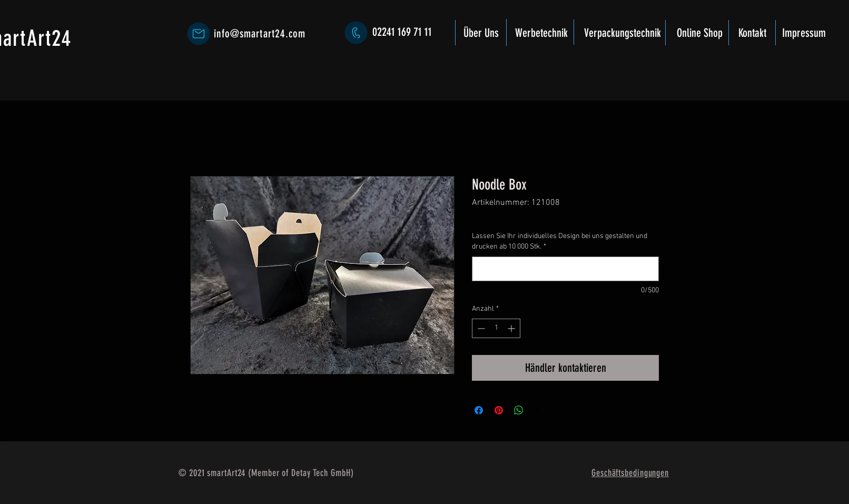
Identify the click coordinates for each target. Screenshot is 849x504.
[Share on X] (539, 410)
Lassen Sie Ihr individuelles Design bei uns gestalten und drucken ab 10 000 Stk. (560, 241)
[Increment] (512, 328)
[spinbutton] (496, 328)
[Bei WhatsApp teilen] (519, 410)
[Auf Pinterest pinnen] (499, 410)
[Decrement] (480, 328)
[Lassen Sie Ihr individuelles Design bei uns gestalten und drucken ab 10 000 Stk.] (565, 269)
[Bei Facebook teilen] (479, 410)
